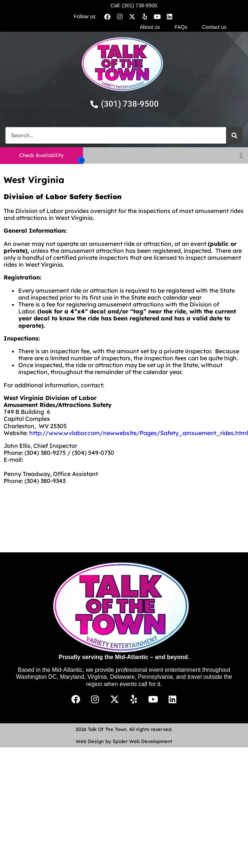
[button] (241, 155)
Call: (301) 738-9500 (134, 5)
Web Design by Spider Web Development (124, 741)
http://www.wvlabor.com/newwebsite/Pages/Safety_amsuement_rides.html (139, 433)
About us (150, 27)
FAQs (181, 27)
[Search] (234, 135)
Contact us (214, 27)
